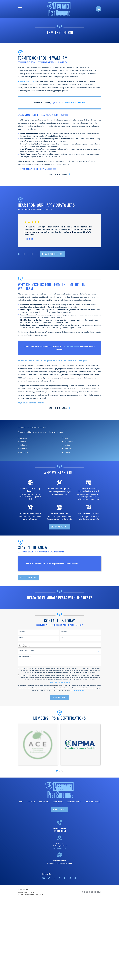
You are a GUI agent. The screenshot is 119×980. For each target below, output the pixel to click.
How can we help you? (25, 657)
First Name (22, 631)
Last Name (64, 631)
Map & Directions (59, 848)
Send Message (59, 697)
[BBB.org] (59, 878)
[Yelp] (65, 878)
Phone (21, 638)
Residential (44, 802)
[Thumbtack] (70, 878)
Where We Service (93, 802)
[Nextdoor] (49, 878)
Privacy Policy (53, 682)
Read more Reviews (52, 254)
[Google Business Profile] (44, 878)
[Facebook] (54, 878)
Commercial (58, 802)
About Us (31, 802)
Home (21, 802)
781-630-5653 (60, 831)
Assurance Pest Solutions (27, 81)
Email (63, 638)
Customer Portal (74, 802)
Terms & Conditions (64, 682)
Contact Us (59, 809)
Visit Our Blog (28, 578)
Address (21, 644)
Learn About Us (59, 527)
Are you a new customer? (26, 650)
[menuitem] (20, 895)
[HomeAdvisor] (75, 878)
